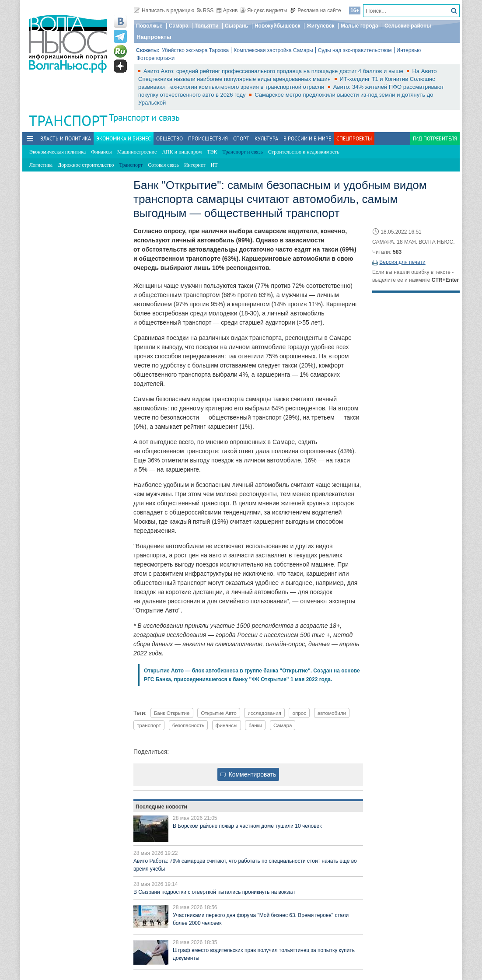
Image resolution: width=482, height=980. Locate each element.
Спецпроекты (354, 138)
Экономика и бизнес (124, 138)
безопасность (188, 725)
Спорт (241, 138)
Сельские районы (408, 26)
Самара (179, 26)
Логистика (41, 165)
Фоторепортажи (155, 58)
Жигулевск (321, 26)
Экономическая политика (58, 152)
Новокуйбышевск (278, 26)
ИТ (214, 165)
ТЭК (212, 152)
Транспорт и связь (144, 117)
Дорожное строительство (86, 165)
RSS (206, 10)
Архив (227, 10)
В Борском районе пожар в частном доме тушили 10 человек (247, 826)
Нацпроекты (154, 37)
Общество (169, 138)
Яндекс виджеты (264, 10)
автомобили (332, 713)
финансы (227, 725)
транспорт (149, 725)
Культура (266, 138)
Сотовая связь (163, 165)
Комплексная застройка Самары (273, 50)
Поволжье (149, 26)
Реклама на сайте (316, 10)
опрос (299, 713)
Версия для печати (402, 262)
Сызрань (237, 26)
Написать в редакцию (164, 10)
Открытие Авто (219, 713)
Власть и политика (66, 138)
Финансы (101, 152)
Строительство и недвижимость (304, 152)
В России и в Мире (307, 138)
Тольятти (207, 26)
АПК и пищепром (182, 152)
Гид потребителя (435, 138)
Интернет (195, 165)
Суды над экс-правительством (355, 50)
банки (255, 725)
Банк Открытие (172, 713)
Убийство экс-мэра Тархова (195, 50)
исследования (264, 713)
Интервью (409, 50)
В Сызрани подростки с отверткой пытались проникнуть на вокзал (214, 892)
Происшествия (208, 138)
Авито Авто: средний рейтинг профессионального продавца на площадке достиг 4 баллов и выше (274, 71)
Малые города (360, 26)
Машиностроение (137, 152)
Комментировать (248, 774)
